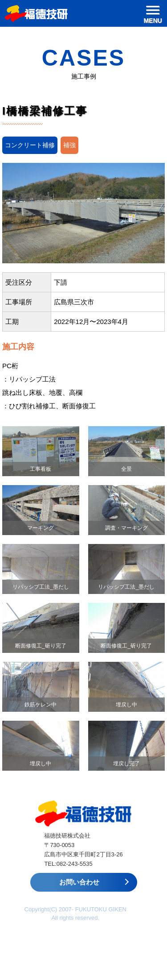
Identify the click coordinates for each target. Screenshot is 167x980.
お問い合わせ (79, 882)
